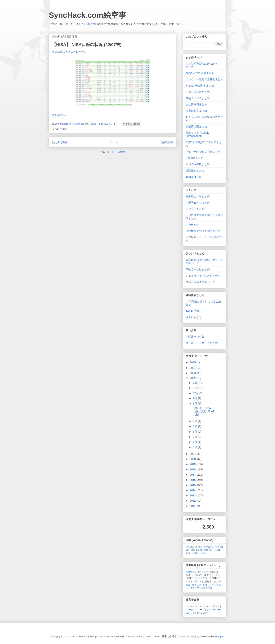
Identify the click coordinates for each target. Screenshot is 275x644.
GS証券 (205, 613)
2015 (193, 485)
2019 (193, 464)
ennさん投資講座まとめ (200, 73)
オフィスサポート (195, 581)
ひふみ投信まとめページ (200, 282)
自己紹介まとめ (195, 171)
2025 (193, 362)
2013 (193, 495)
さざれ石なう (194, 317)
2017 (193, 475)
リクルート (191, 606)
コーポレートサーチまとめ (202, 343)
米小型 (218, 547)
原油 (195, 553)
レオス (206, 585)
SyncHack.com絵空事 (88, 15)
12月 (196, 383)
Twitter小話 (192, 311)
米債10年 (208, 550)
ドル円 (203, 553)
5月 (195, 432)
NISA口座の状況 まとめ (200, 86)
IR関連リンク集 (195, 337)
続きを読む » (59, 115)
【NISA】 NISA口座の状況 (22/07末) (87, 45)
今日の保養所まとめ (198, 164)
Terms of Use (193, 177)
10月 (196, 393)
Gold (189, 553)
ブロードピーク (202, 572)
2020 (193, 459)
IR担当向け (192, 225)
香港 (193, 550)
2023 (193, 373)
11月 (196, 388)
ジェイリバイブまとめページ (203, 276)
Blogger (219, 636)
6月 (195, 426)
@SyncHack (94, 24)
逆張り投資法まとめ (198, 92)
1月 (195, 447)
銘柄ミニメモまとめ (198, 98)
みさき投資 (206, 588)
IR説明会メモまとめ (198, 203)
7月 (195, 421)
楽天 (197, 613)
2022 (193, 378)
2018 (193, 469)
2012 (193, 501)
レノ (194, 575)
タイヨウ (194, 588)
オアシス (197, 585)
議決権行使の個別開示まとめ (203, 231)
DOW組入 (191, 547)
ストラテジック (204, 578)
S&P (200, 547)
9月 (195, 398)
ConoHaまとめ (195, 158)
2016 (193, 480)
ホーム (114, 142)
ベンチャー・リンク (209, 606)
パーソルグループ (195, 609)
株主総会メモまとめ (198, 196)
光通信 (189, 572)
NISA (64, 129)
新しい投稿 (60, 142)
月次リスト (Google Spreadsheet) (197, 134)
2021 (193, 454)
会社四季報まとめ (196, 104)
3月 (195, 437)
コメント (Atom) (116, 152)
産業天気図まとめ (196, 127)
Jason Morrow (186, 636)
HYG (217, 550)
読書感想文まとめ (196, 111)
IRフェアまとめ (195, 209)
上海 (200, 550)
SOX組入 (208, 547)
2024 (193, 368)
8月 (195, 404)
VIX (187, 550)
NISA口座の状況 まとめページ (69, 52)
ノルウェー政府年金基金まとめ (204, 79)
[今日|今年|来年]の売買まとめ (203, 152)
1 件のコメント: (108, 124)
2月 (195, 442)
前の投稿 (167, 142)
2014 (193, 490)
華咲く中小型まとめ (198, 269)
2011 (193, 506)
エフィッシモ (213, 575)
